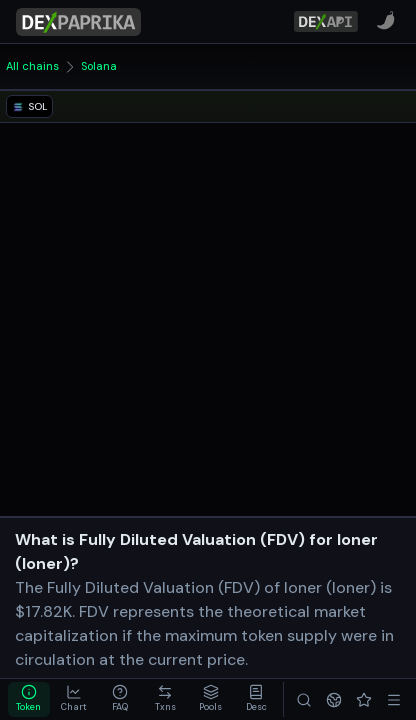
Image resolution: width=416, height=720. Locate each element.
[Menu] (394, 699)
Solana (99, 66)
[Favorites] (364, 699)
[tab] (29, 699)
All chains (32, 66)
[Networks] (334, 699)
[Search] (304, 699)
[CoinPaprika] (386, 21)
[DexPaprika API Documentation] (326, 22)
